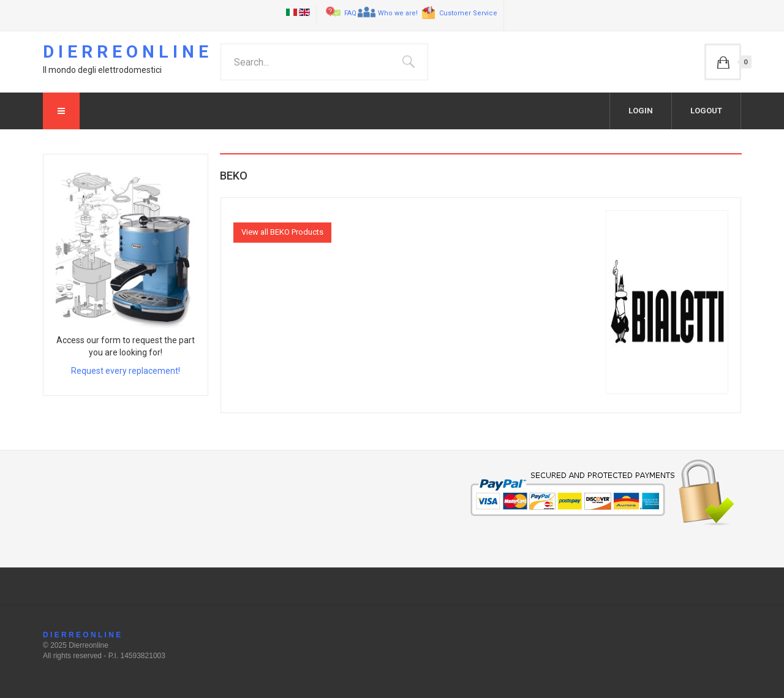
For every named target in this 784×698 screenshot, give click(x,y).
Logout (706, 111)
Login (641, 111)
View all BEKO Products (282, 232)
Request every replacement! (126, 371)
